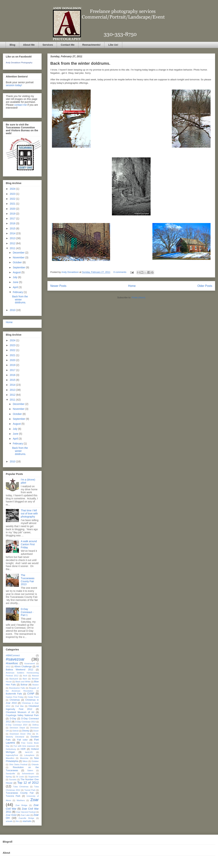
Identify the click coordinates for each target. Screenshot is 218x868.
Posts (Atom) (139, 297)
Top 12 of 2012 (28, 783)
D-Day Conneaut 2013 (25, 722)
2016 (13, 223)
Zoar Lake (25, 815)
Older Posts (205, 286)
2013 (13, 238)
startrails (27, 821)
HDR (23, 749)
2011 (13, 248)
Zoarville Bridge (26, 818)
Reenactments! (91, 45)
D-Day (13, 719)
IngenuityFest (12, 755)
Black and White (23, 682)
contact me (21, 105)
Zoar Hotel (11, 815)
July (15, 277)
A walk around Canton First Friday (29, 544)
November (19, 257)
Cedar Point (33, 697)
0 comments (120, 272)
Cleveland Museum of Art (20, 712)
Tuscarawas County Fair (20, 793)
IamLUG (29, 752)
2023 (13, 194)
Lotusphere (29, 755)
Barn (25, 679)
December (19, 253)
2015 (13, 228)
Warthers (21, 800)
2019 (13, 214)
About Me (29, 45)
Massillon (10, 758)
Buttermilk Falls (14, 694)
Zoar (35, 800)
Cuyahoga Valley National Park (22, 715)
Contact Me (67, 45)
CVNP (31, 694)
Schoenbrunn (28, 774)
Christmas (15, 700)
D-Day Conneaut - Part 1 (27, 612)
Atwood (35, 676)
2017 (13, 218)
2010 (13, 310)
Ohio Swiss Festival (18, 764)
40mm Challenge (23, 667)
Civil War (19, 706)
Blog (12, 45)
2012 (13, 243)
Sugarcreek (34, 777)
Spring (9, 777)
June (16, 282)
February (18, 292)
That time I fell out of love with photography (29, 514)
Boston (36, 685)
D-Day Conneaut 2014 (17, 725)
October (18, 262)
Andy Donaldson (70, 272)
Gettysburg (11, 749)
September (19, 267)
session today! (14, 85)
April (16, 287)
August (17, 272)
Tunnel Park (30, 790)
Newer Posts (58, 286)
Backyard (14, 679)
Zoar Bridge (21, 805)
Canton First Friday (15, 697)
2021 (13, 204)
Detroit (16, 731)
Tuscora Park (13, 796)
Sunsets (13, 780)
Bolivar (24, 685)
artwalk (9, 821)
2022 (13, 199)
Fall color (22, 740)
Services (48, 45)
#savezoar (15, 659)
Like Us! (113, 45)
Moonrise (24, 758)
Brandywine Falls (17, 688)
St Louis (20, 777)
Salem (30, 770)
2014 (13, 233)
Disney (26, 731)
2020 (13, 209)
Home (132, 286)
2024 (13, 189)
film (17, 821)
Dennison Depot (17, 728)
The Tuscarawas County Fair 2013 (28, 580)
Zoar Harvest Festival (26, 812)
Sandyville (10, 774)
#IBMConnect (13, 655)
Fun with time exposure (25, 746)
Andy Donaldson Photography (19, 63)
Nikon (25, 761)
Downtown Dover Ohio (20, 734)
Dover (36, 731)
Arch (25, 676)
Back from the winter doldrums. (80, 63)
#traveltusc (12, 663)
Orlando (35, 764)
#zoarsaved (30, 663)
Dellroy (36, 725)
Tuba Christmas (21, 787)
